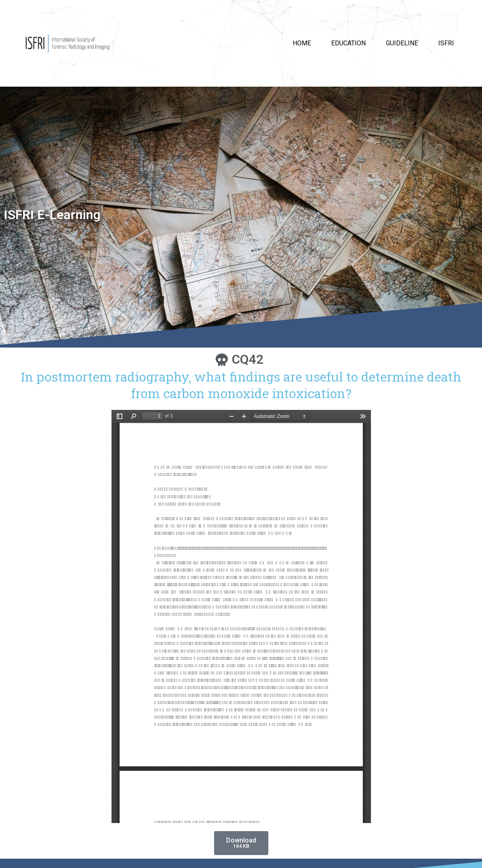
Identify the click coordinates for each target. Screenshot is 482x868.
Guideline (402, 43)
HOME (302, 43)
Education (348, 43)
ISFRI (446, 43)
